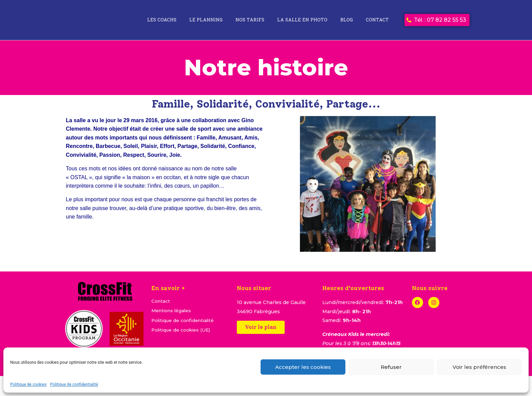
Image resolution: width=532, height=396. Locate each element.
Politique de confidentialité (74, 384)
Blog (347, 20)
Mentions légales (173, 312)
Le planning (206, 20)
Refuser (391, 367)
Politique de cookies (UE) (182, 332)
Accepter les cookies (303, 367)
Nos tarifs (250, 20)
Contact (377, 20)
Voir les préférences (479, 367)
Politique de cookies (28, 384)
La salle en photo (302, 20)
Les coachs (162, 20)
